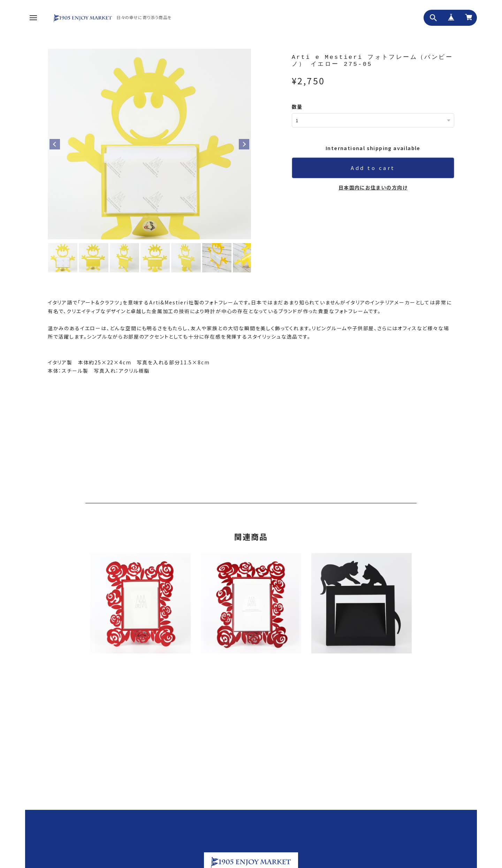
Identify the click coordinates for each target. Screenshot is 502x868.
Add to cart (373, 167)
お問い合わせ (333, 852)
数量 (297, 107)
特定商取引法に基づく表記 (414, 852)
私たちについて (303, 852)
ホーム (280, 852)
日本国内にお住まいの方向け (373, 187)
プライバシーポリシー (367, 852)
